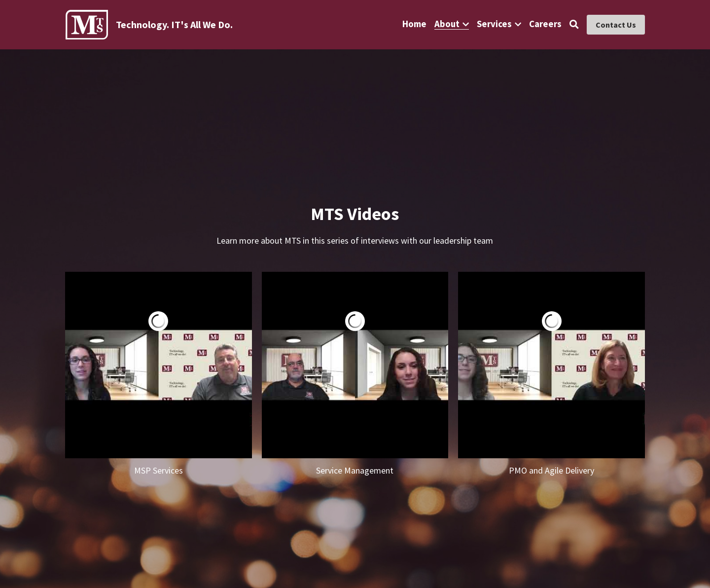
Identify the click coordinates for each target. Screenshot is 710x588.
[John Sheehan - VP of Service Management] (355, 365)
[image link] (87, 24)
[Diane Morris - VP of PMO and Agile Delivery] (551, 365)
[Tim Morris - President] (159, 365)
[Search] (574, 25)
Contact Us (616, 25)
